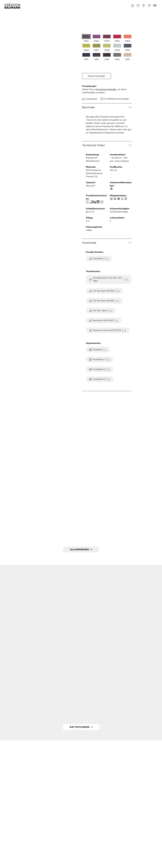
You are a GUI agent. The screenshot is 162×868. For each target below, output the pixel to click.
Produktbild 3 (100, 379)
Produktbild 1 (99, 360)
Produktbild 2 (100, 369)
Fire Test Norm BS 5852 (104, 291)
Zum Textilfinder (79, 727)
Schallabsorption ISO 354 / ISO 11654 (109, 279)
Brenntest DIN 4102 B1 (104, 321)
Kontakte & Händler (106, 89)
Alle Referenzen (79, 549)
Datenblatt (90, 99)
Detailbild (98, 350)
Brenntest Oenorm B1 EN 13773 (108, 330)
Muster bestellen (97, 76)
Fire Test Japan (101, 311)
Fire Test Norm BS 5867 (104, 301)
